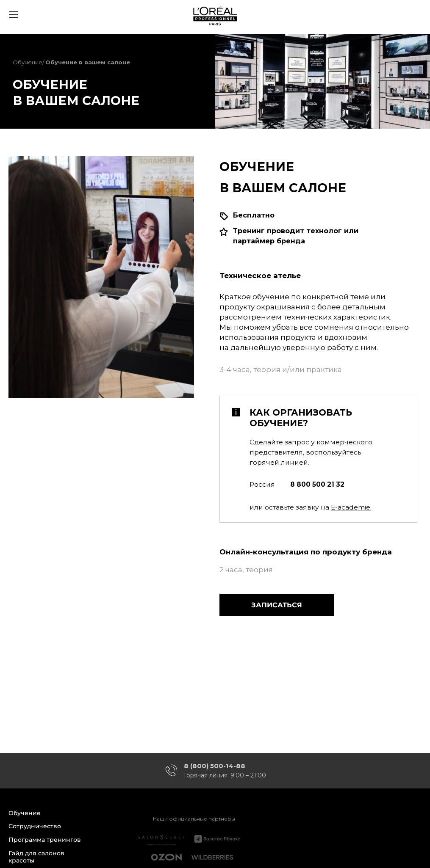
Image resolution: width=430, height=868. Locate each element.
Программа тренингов (45, 840)
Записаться (277, 605)
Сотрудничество (35, 826)
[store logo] (215, 15)
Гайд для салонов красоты (36, 857)
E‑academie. (351, 507)
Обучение (28, 62)
